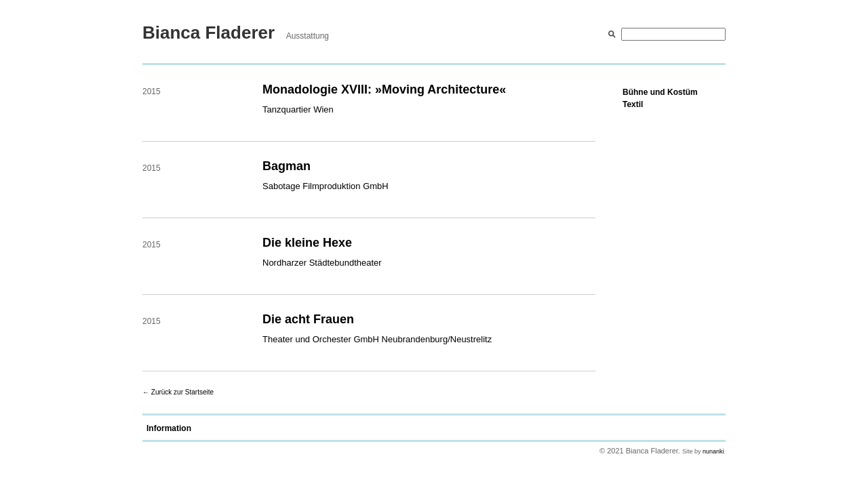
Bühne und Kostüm (660, 92)
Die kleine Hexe (307, 243)
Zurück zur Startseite (182, 392)
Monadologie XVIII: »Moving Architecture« (384, 89)
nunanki (713, 451)
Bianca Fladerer (209, 33)
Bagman (287, 166)
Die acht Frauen (308, 319)
